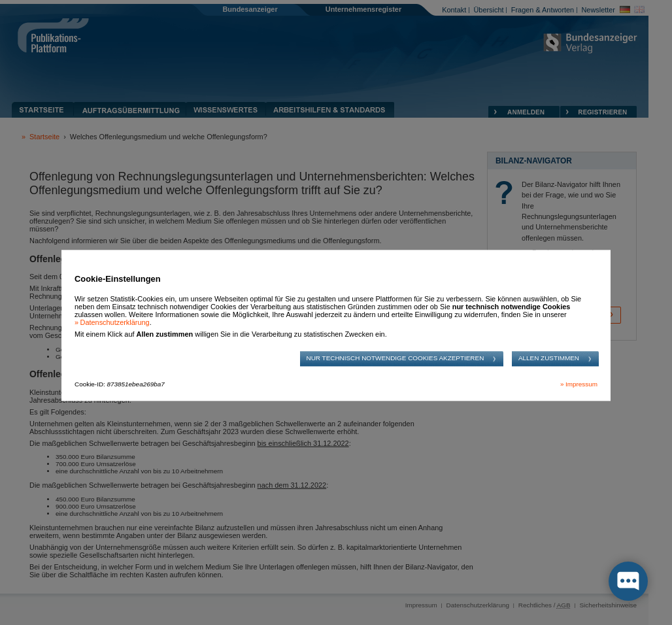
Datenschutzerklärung (115, 322)
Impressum (581, 385)
